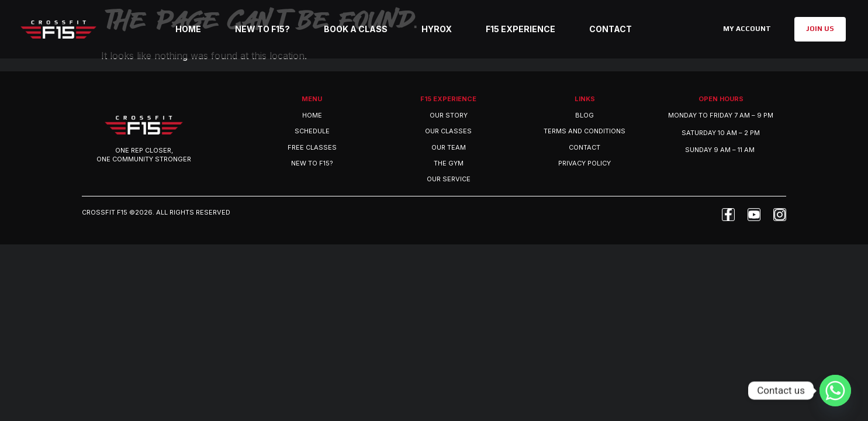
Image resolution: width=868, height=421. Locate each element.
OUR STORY (449, 115)
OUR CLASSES (448, 131)
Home (188, 29)
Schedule (312, 131)
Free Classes (312, 147)
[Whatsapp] (835, 391)
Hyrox (437, 29)
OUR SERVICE (449, 179)
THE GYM (449, 163)
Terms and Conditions (585, 131)
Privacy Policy (585, 163)
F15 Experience (521, 29)
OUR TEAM (449, 147)
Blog (585, 115)
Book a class (356, 29)
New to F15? (262, 29)
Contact (611, 29)
